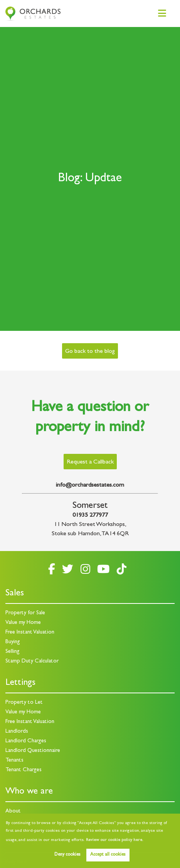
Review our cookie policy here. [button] (114, 840)
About (13, 812)
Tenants (14, 761)
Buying (13, 642)
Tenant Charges (24, 770)
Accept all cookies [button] (108, 855)
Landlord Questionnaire (33, 751)
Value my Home (23, 623)
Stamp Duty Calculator (32, 662)
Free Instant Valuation (30, 633)
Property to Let (24, 703)
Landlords (17, 732)
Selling (13, 652)
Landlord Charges (26, 741)
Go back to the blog (90, 352)
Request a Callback (90, 462)
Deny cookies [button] (67, 855)
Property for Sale (25, 613)
